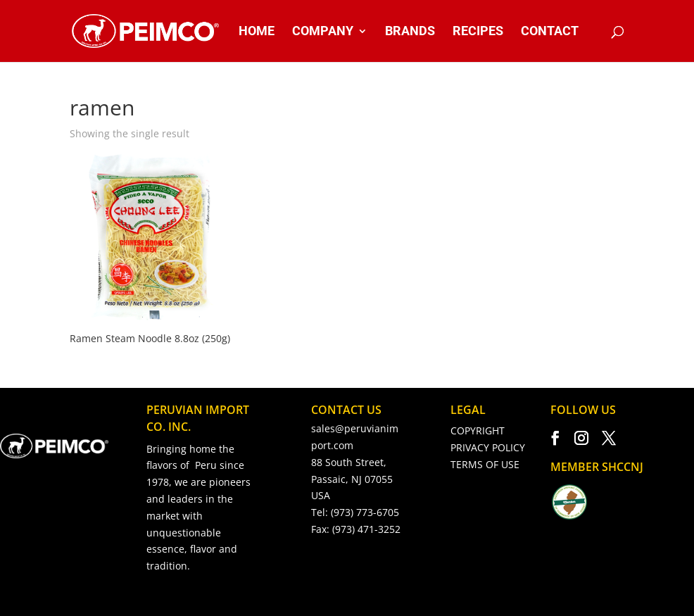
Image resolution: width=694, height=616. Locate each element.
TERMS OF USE (485, 464)
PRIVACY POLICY (488, 447)
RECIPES (478, 32)
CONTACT (550, 32)
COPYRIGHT (478, 430)
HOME (257, 32)
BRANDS (410, 32)
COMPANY (323, 32)
